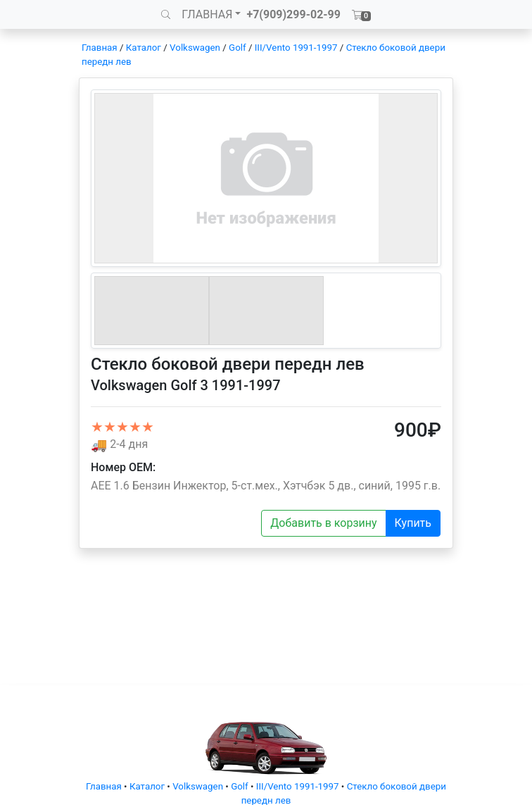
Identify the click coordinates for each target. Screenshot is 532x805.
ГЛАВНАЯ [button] (207, 14)
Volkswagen (195, 48)
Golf (237, 48)
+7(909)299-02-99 (293, 14)
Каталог (144, 48)
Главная (100, 48)
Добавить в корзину (323, 523)
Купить (413, 523)
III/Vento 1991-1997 (296, 48)
